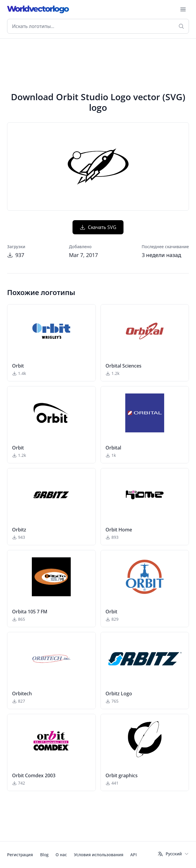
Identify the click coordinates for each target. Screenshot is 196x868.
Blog (44, 855)
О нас (61, 855)
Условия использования (99, 855)
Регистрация (20, 855)
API (134, 855)
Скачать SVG (98, 227)
